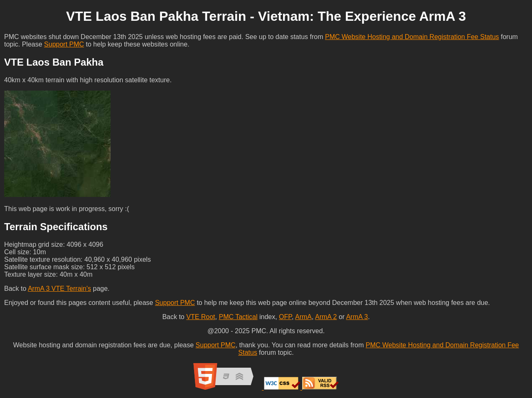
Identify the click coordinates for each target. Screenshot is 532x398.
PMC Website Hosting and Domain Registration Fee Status (412, 37)
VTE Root (201, 317)
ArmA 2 (326, 317)
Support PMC (64, 44)
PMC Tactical (238, 317)
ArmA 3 (357, 317)
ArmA (303, 317)
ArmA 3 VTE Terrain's (59, 289)
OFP (285, 317)
